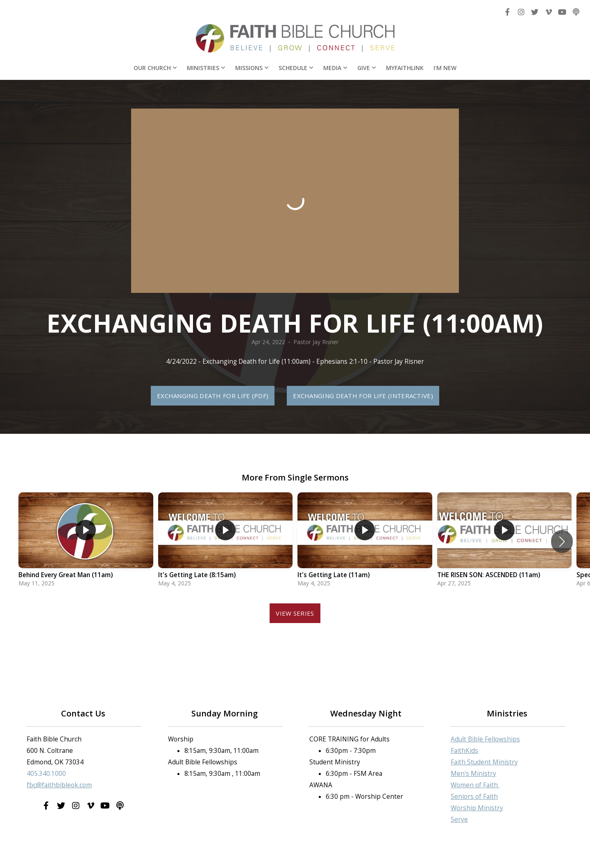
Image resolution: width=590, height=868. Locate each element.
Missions (252, 68)
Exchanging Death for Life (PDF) (213, 396)
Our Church (155, 68)
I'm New (445, 68)
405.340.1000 (46, 774)
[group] (86, 542)
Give (367, 68)
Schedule (296, 68)
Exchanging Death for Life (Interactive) (363, 396)
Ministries (206, 68)
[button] (562, 542)
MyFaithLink (405, 68)
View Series (295, 613)
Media (335, 68)
